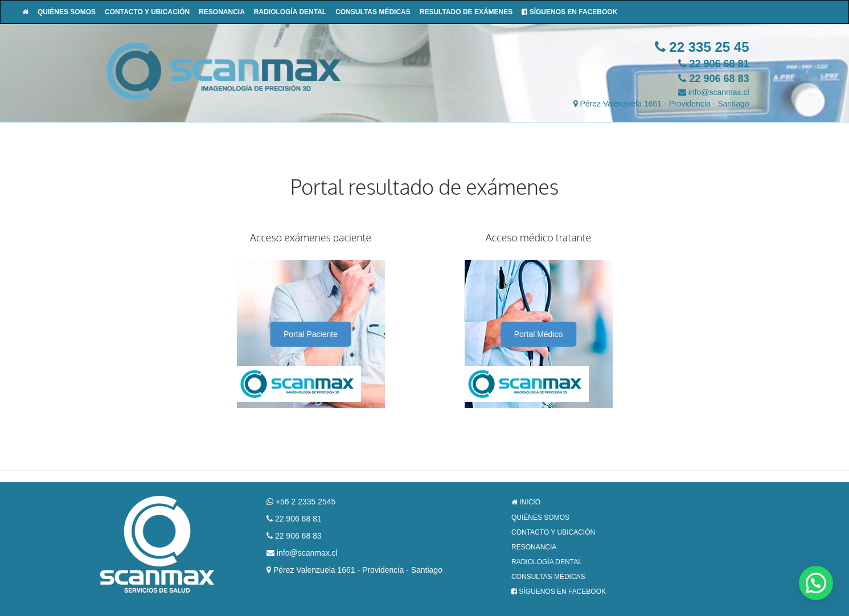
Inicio (526, 502)
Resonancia (222, 12)
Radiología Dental (290, 12)
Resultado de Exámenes (466, 12)
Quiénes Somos (67, 12)
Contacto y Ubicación (147, 12)
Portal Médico (539, 334)
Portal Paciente (311, 334)
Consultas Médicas (373, 12)
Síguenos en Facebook (569, 12)
